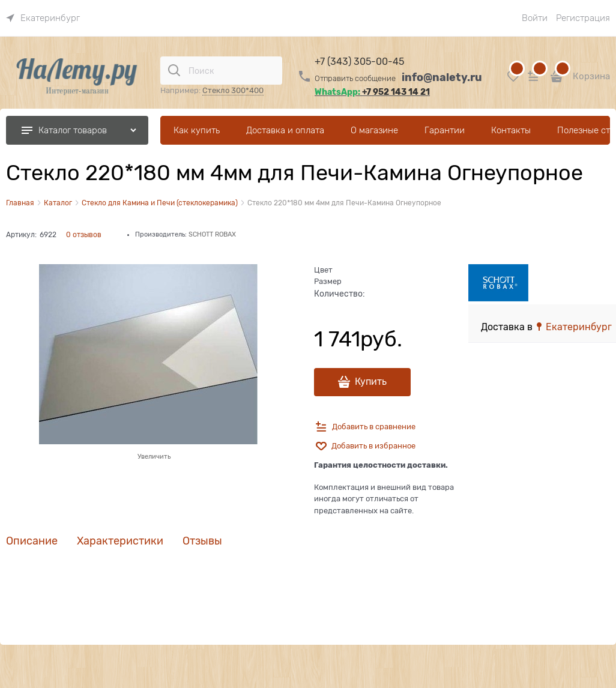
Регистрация (583, 18)
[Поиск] (174, 70)
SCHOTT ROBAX (212, 234)
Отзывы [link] (202, 541)
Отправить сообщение (355, 78)
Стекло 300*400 (233, 90)
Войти (535, 18)
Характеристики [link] (120, 541)
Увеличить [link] (154, 456)
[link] (43, 18)
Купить (371, 382)
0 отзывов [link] (84, 235)
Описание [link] (32, 541)
